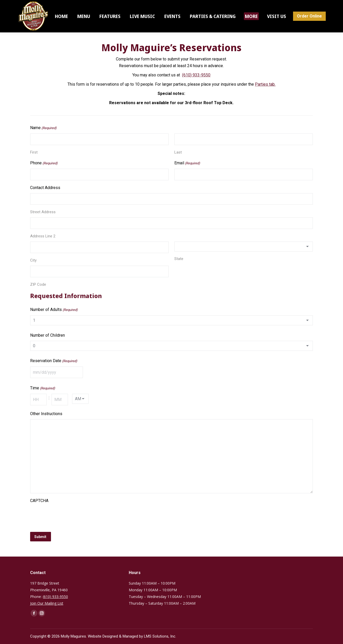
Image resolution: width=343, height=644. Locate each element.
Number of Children (48, 335)
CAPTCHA (39, 501)
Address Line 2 (43, 236)
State (179, 259)
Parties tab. (265, 84)
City (33, 260)
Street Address (43, 212)
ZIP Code (38, 284)
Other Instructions (46, 414)
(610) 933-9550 (196, 75)
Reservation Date (54, 361)
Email (187, 163)
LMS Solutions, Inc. (160, 636)
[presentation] (69, 516)
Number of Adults (54, 310)
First (34, 152)
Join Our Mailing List (47, 603)
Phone (44, 163)
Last (178, 152)
